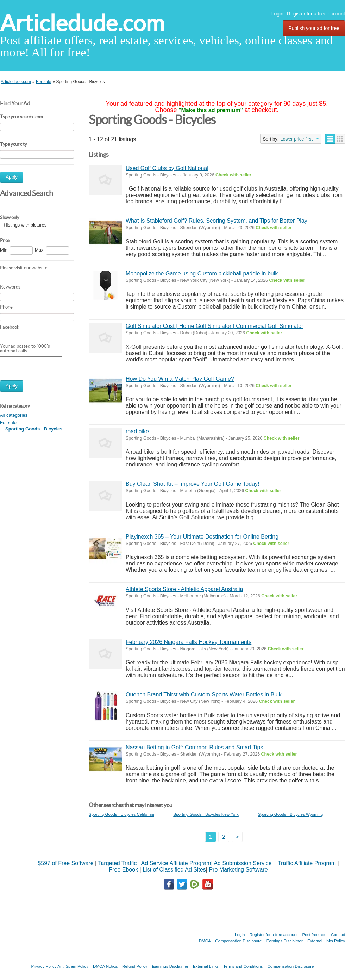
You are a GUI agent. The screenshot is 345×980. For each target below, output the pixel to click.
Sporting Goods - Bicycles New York (206, 814)
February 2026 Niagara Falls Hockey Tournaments (189, 642)
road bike (137, 431)
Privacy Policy (44, 966)
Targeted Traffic (117, 863)
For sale (8, 423)
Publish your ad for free (314, 28)
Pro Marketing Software (238, 870)
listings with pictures (26, 225)
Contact (338, 934)
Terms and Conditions (243, 966)
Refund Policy (135, 966)
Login (277, 14)
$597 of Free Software (65, 863)
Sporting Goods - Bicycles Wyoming (290, 814)
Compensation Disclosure (238, 941)
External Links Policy (326, 941)
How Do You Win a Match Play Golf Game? (180, 379)
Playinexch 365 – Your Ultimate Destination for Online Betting (202, 537)
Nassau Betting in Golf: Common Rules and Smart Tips (194, 747)
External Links (206, 966)
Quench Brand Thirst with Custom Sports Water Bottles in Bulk (204, 694)
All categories (14, 415)
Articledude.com (82, 23)
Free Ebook (123, 870)
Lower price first (296, 139)
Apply (12, 177)
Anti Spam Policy (73, 966)
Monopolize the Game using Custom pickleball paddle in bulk (202, 274)
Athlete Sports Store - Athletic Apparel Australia (184, 589)
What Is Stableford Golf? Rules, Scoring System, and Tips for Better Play (217, 221)
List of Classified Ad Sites (174, 870)
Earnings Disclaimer (285, 941)
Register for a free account (316, 14)
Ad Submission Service (243, 863)
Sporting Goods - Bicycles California (121, 814)
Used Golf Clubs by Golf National (167, 168)
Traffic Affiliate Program (307, 863)
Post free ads (314, 934)
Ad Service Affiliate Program (176, 863)
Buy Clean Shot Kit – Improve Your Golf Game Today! (192, 484)
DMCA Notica (105, 966)
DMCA (205, 941)
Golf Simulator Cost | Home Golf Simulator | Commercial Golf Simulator (214, 326)
